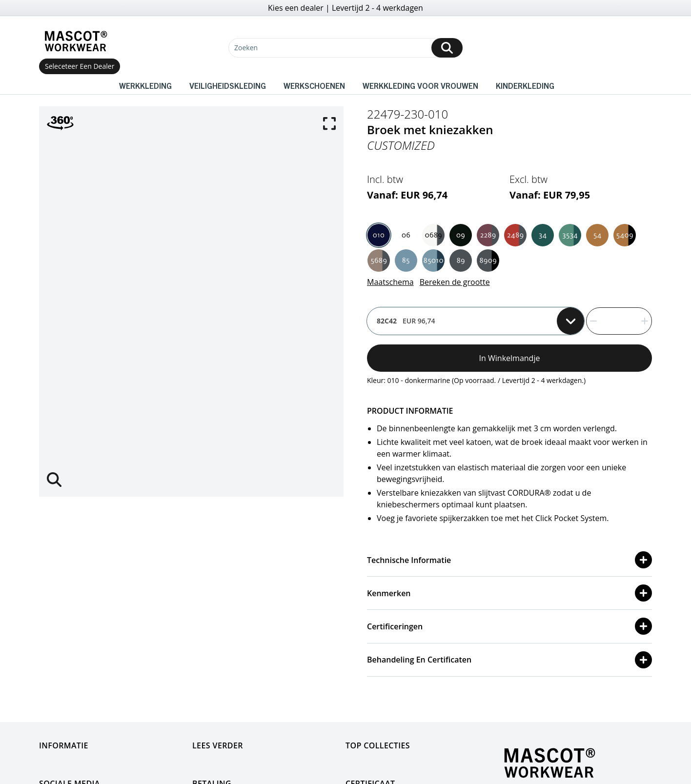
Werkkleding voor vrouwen (420, 85)
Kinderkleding (525, 85)
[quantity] (619, 321)
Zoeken (246, 48)
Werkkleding (145, 85)
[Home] (76, 41)
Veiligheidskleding (228, 85)
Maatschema (390, 282)
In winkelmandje (510, 358)
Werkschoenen (314, 85)
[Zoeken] (345, 48)
